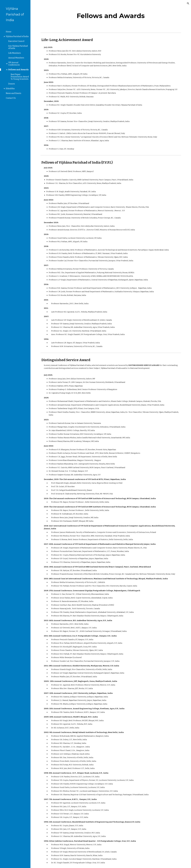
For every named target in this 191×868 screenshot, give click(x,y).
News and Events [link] (14, 93)
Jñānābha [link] (10, 89)
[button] (188, 3)
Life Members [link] (15, 53)
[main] (111, 16)
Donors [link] (12, 84)
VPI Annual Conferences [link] (14, 64)
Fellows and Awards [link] (18, 70)
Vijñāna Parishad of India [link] (17, 36)
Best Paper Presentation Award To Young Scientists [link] (20, 77)
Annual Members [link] (16, 58)
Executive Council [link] (16, 41)
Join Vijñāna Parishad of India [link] (18, 47)
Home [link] (9, 32)
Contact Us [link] (11, 98)
